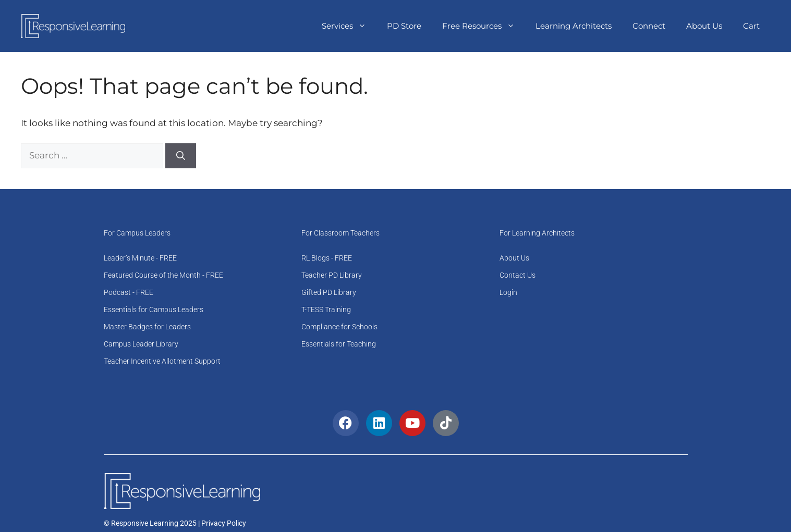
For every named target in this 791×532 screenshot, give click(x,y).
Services (349, 26)
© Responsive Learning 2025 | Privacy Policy (175, 523)
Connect (649, 26)
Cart (751, 26)
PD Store (404, 26)
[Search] (181, 156)
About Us (704, 26)
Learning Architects (574, 26)
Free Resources (484, 26)
